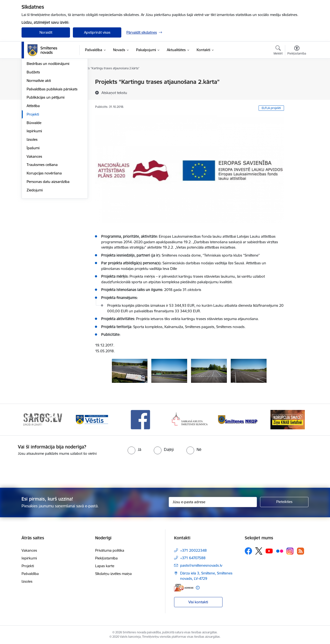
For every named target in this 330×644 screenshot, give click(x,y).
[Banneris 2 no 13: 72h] (92, 419)
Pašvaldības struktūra (44, 90)
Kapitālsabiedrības (41, 107)
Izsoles (32, 192)
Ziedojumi (35, 242)
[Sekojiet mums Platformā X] (259, 551)
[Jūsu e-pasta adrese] (213, 502)
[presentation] (174, 470)
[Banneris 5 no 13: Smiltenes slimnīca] (239, 419)
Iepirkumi (34, 183)
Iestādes (33, 99)
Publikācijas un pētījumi (46, 150)
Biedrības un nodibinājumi (48, 116)
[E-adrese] (184, 588)
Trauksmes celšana (42, 217)
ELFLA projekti (271, 108)
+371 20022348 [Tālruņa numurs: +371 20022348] (193, 550)
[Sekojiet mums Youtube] (269, 551)
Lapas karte (105, 566)
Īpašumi (33, 200)
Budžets (33, 124)
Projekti (33, 166)
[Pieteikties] (284, 502)
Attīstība (33, 158)
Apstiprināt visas (97, 32)
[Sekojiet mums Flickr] (280, 551)
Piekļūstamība (106, 558)
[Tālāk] (298, 420)
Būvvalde (34, 175)
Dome (32, 82)
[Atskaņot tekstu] (114, 93)
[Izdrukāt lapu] (297, 80)
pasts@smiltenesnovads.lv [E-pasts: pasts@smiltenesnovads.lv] (201, 565)
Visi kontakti (198, 602)
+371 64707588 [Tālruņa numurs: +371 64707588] (193, 558)
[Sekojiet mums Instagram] (290, 551)
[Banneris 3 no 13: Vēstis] (140, 419)
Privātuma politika (110, 550)
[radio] (134, 449)
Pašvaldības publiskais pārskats (52, 141)
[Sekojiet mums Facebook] (248, 551)
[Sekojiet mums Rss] (300, 551)
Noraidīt (46, 32)
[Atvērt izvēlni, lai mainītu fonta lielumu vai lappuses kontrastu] (297, 51)
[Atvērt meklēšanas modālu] (278, 51)
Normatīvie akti (39, 133)
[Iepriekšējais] (33, 420)
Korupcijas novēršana (44, 225)
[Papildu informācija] (198, 588)
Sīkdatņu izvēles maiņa (113, 574)
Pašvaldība (30, 574)
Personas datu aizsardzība (48, 234)
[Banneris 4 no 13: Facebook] (190, 419)
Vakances (34, 208)
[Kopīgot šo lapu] (297, 92)
